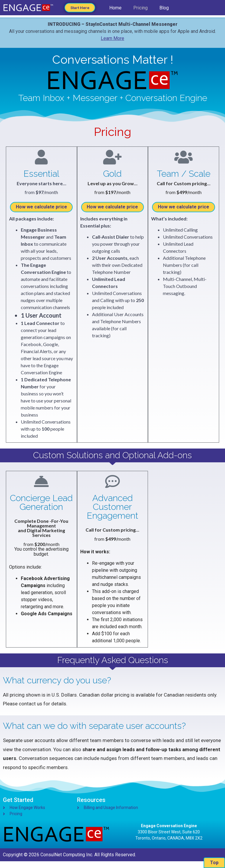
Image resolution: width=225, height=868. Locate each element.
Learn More (112, 38)
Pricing (140, 9)
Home (115, 9)
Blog (164, 9)
